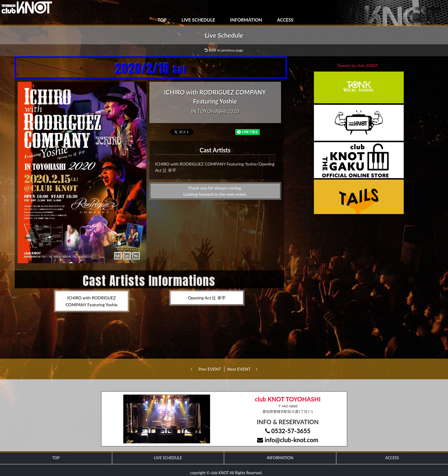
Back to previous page (224, 50)
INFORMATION (246, 20)
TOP (162, 20)
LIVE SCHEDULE (198, 20)
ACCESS (285, 20)
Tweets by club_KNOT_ (359, 65)
